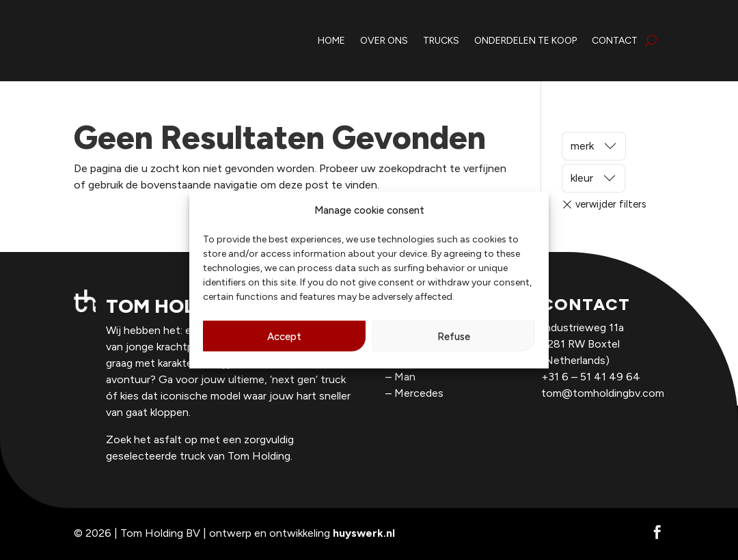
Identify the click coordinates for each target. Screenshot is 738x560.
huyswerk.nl (364, 533)
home (331, 41)
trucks (441, 41)
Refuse (454, 336)
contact (615, 41)
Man (405, 377)
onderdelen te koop (525, 41)
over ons (384, 41)
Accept (284, 336)
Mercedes (419, 393)
